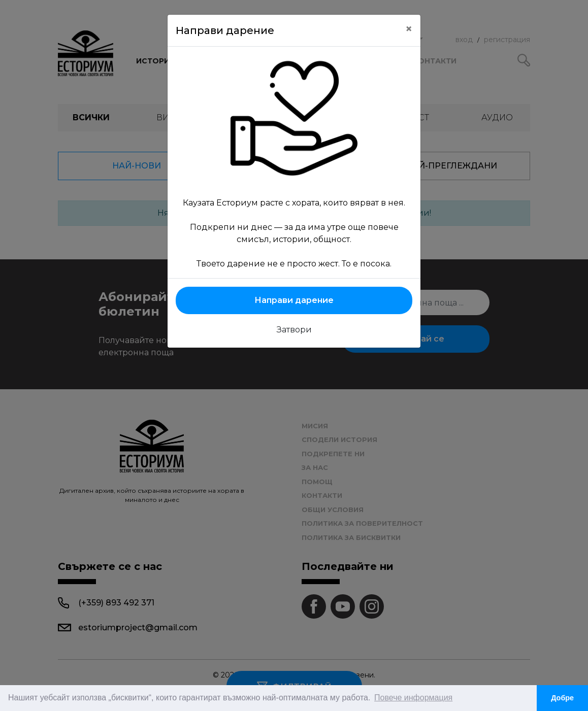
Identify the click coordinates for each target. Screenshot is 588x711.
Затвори (294, 330)
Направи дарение (294, 300)
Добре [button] (562, 698)
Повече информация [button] (413, 698)
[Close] (409, 29)
